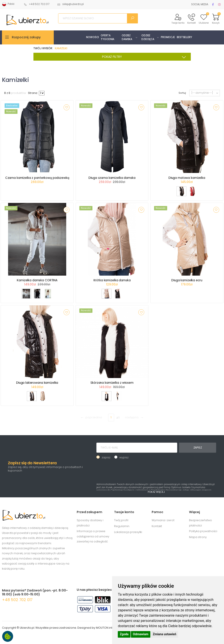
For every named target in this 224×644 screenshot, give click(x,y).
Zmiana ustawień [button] (164, 634)
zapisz (106, 457)
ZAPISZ (198, 448)
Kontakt (157, 526)
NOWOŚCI (92, 37)
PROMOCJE (168, 37)
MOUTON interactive (110, 628)
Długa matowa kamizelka (187, 178)
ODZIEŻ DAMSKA (127, 37)
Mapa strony (198, 537)
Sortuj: (182, 93)
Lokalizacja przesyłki (128, 532)
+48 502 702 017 (37, 4)
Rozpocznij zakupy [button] (26, 37)
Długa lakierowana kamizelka (37, 383)
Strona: (33, 93)
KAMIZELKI (61, 48)
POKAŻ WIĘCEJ (156, 492)
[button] (178, 18)
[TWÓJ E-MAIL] (137, 448)
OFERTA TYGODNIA (108, 37)
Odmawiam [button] (141, 634)
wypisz (124, 457)
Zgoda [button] (124, 634)
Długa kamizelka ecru (187, 280)
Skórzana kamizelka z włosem (112, 383)
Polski (8, 4)
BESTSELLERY (184, 37)
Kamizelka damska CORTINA (37, 280)
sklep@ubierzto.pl (70, 4)
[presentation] (130, 470)
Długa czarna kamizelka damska (112, 178)
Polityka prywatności (203, 531)
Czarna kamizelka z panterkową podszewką (37, 178)
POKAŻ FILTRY (145, 57)
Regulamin (122, 526)
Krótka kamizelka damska (112, 280)
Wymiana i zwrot (163, 520)
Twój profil (121, 520)
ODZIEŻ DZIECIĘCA (148, 37)
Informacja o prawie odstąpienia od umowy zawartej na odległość (93, 536)
